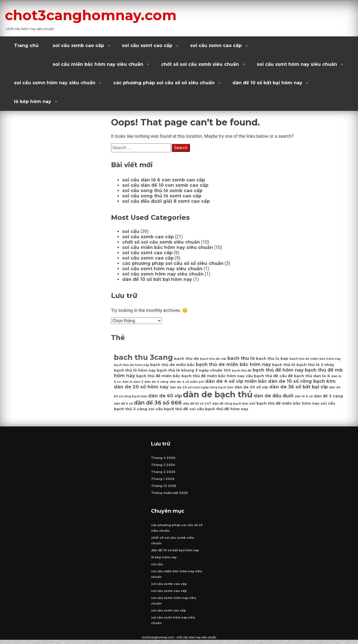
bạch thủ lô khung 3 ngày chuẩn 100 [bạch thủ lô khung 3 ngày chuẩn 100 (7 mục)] (194, 370)
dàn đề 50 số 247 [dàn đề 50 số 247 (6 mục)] (197, 404)
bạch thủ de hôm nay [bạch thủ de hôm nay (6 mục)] (131, 365)
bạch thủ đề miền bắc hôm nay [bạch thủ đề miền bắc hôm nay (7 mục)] (213, 376)
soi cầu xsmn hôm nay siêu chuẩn (55, 83)
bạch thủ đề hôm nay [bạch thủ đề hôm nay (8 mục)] (278, 370)
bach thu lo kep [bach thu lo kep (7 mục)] (272, 358)
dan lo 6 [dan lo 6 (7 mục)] (322, 376)
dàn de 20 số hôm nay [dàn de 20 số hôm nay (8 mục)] (141, 387)
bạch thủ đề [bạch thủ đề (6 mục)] (242, 371)
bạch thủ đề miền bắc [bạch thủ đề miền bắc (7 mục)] (158, 376)
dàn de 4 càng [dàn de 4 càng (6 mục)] (156, 382)
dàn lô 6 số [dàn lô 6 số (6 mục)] (304, 396)
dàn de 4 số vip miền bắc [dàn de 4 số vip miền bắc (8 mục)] (236, 381)
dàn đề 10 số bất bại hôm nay (267, 83)
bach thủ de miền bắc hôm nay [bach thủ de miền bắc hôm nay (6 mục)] (315, 359)
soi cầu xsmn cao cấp (216, 46)
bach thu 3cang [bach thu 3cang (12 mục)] (143, 357)
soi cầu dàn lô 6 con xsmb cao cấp (164, 180)
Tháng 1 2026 (163, 481)
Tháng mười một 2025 (170, 495)
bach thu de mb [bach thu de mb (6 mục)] (213, 359)
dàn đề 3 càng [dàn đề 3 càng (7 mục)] (328, 396)
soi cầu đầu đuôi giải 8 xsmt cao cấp (166, 201)
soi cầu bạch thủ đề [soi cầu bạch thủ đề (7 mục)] (168, 409)
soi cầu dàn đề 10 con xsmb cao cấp (165, 185)
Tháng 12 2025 (164, 488)
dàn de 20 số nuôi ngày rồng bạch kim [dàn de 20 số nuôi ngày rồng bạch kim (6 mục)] (202, 387)
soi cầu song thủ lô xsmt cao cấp (162, 196)
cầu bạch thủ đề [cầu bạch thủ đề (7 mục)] (262, 376)
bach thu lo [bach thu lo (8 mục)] (241, 358)
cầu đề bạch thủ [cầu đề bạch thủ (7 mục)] (296, 376)
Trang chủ (26, 46)
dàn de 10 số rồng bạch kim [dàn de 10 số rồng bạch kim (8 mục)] (302, 381)
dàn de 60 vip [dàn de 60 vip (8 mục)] (165, 396)
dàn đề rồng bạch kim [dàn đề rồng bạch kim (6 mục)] (230, 404)
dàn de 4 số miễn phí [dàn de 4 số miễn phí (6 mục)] (187, 382)
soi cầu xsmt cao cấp (147, 46)
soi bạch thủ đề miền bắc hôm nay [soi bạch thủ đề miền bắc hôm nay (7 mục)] (284, 403)
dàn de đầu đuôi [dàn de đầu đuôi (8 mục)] (274, 396)
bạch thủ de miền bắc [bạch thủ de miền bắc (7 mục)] (172, 365)
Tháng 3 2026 (163, 467)
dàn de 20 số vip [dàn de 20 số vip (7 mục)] (251, 387)
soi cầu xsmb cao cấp (78, 46)
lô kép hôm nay (33, 102)
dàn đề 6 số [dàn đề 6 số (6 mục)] (123, 404)
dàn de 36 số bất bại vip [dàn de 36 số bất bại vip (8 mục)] (299, 387)
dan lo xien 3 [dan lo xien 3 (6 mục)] (133, 382)
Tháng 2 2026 (163, 474)
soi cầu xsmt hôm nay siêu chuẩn (297, 64)
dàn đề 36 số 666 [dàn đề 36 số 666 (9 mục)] (158, 403)
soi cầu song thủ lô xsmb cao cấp (162, 191)
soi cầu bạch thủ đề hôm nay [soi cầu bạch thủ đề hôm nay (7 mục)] (219, 409)
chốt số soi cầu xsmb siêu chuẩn (200, 64)
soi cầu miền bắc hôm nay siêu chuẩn (98, 64)
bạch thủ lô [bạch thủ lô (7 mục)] (284, 365)
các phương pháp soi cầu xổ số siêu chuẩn (164, 83)
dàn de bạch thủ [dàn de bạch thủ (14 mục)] (218, 394)
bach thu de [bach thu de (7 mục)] (186, 358)
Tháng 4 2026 (163, 460)
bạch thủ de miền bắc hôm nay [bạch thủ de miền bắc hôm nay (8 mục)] (233, 364)
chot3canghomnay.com (104, 15)
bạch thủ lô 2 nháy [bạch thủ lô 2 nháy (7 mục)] (315, 365)
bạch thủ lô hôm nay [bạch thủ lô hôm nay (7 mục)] (135, 370)
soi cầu (131, 231)
